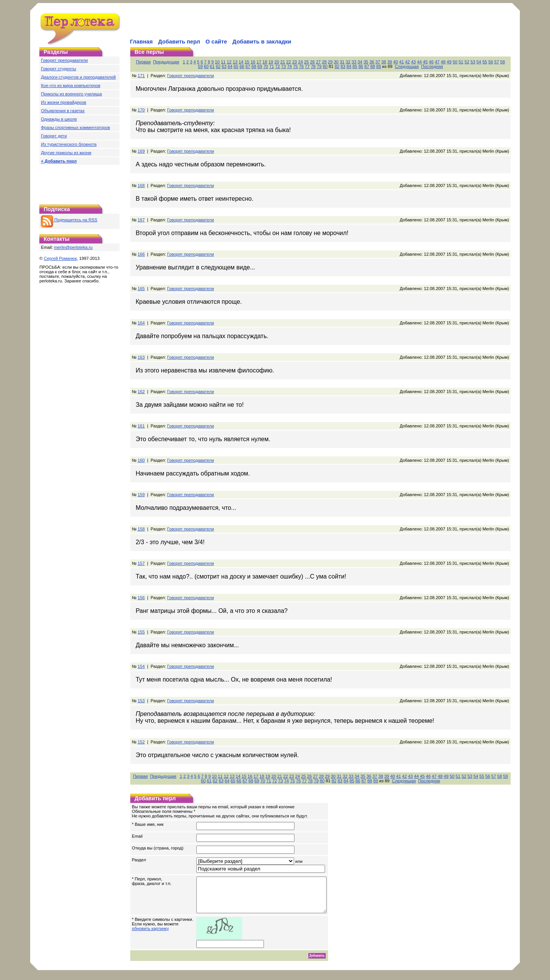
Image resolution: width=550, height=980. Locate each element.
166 (141, 254)
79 (319, 66)
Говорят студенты (58, 69)
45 (425, 62)
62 (218, 66)
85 (355, 66)
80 (325, 66)
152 (141, 742)
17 (259, 62)
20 (277, 62)
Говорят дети (54, 136)
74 (290, 66)
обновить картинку (150, 935)
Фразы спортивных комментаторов (75, 127)
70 (265, 66)
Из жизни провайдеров (64, 102)
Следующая (407, 66)
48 (443, 62)
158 (141, 529)
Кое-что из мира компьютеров (70, 85)
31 (342, 62)
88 (373, 66)
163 (141, 357)
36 (372, 62)
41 (401, 62)
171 (141, 76)
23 (294, 62)
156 (141, 598)
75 (295, 66)
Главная (141, 42)
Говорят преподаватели (64, 60)
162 (141, 392)
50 (455, 62)
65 (236, 66)
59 (200, 66)
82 (337, 66)
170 (141, 110)
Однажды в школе (59, 119)
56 (490, 62)
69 (260, 66)
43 (413, 62)
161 (141, 426)
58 (503, 62)
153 (141, 701)
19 (271, 62)
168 (141, 185)
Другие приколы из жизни (66, 153)
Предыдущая (166, 62)
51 (461, 62)
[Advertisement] (218, 25)
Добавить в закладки (262, 42)
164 (141, 323)
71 (272, 66)
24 (300, 62)
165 (141, 289)
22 (288, 62)
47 (437, 62)
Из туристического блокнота (69, 144)
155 (141, 632)
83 (343, 66)
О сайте (216, 42)
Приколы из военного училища (71, 94)
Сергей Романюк (61, 258)
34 (360, 62)
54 (479, 62)
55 (485, 62)
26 (312, 62)
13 (235, 62)
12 (229, 62)
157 (141, 563)
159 (141, 495)
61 (212, 66)
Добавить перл (179, 42)
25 (306, 62)
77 (307, 66)
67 (248, 66)
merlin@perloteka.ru (73, 247)
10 (217, 62)
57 (497, 62)
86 (361, 66)
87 (367, 66)
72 (278, 66)
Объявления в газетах (63, 111)
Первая (143, 62)
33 (354, 62)
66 (242, 66)
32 (348, 62)
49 (449, 62)
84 (349, 66)
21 (283, 62)
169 (141, 151)
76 (301, 66)
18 (265, 62)
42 (408, 62)
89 (379, 66)
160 (141, 460)
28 (324, 62)
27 (318, 62)
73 (283, 66)
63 (224, 66)
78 (313, 66)
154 (141, 666)
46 (431, 62)
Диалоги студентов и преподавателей (78, 77)
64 (230, 66)
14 (241, 62)
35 (366, 62)
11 (223, 62)
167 (141, 220)
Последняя (432, 66)
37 (378, 62)
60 (206, 66)
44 (419, 62)
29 (330, 62)
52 (467, 62)
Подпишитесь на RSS (69, 220)
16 (253, 62)
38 (383, 62)
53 (473, 62)
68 (254, 66)
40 (395, 62)
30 (336, 62)
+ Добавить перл (59, 161)
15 (247, 62)
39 (390, 62)
